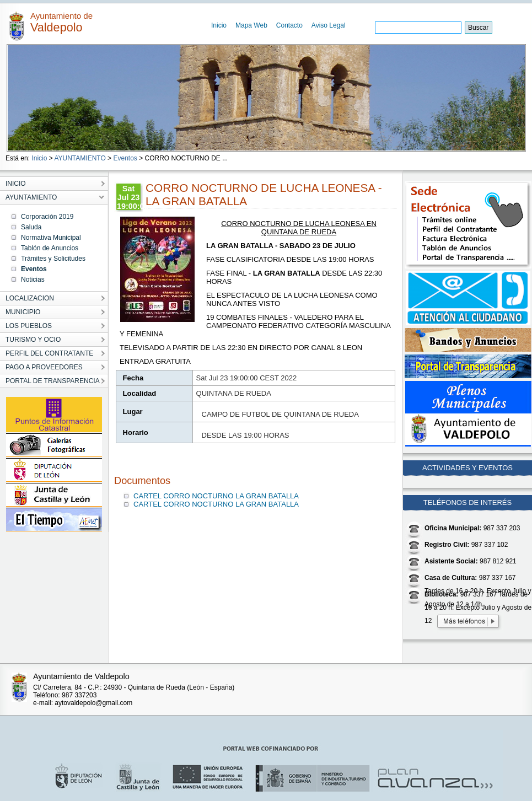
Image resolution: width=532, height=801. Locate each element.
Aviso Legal (329, 25)
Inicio (219, 25)
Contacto (289, 25)
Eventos (125, 158)
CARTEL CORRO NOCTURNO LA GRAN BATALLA (216, 496)
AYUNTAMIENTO (80, 158)
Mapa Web (251, 25)
